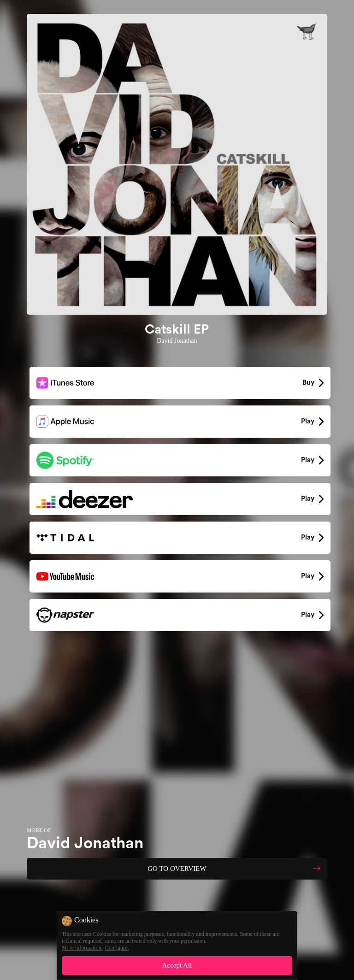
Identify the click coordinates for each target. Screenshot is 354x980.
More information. (82, 948)
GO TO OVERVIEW (177, 869)
